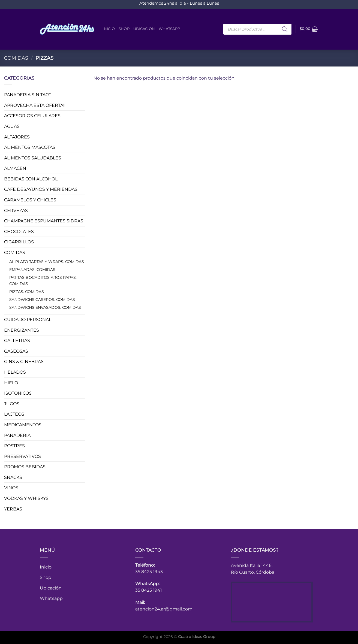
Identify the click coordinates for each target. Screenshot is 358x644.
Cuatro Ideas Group (197, 637)
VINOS (11, 488)
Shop (124, 29)
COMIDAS (16, 58)
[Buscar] (285, 29)
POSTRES (14, 446)
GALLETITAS (17, 341)
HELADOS (15, 372)
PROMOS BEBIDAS (25, 467)
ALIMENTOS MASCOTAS (30, 147)
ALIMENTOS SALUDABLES (33, 158)
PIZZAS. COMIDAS (27, 291)
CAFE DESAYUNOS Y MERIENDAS (41, 189)
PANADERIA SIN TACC (28, 95)
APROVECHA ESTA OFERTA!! (35, 105)
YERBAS (13, 509)
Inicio (109, 29)
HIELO (11, 383)
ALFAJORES (17, 137)
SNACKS (13, 477)
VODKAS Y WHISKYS (26, 498)
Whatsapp (169, 29)
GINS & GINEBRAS (24, 362)
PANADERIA (17, 435)
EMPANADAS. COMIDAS (32, 269)
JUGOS (12, 403)
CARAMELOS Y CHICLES (30, 200)
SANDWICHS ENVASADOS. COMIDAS (45, 307)
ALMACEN (15, 168)
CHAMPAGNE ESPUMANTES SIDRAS (44, 221)
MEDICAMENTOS (23, 424)
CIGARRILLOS (19, 242)
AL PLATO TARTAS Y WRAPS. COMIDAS (47, 261)
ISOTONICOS (18, 393)
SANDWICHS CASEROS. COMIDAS (42, 299)
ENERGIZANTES (22, 330)
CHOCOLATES (19, 231)
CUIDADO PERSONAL (28, 320)
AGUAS (12, 126)
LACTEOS (14, 414)
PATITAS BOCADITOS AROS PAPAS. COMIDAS (43, 280)
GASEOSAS (16, 351)
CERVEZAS (16, 210)
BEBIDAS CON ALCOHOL (31, 179)
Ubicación (144, 29)
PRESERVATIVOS (22, 456)
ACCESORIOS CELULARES (32, 116)
